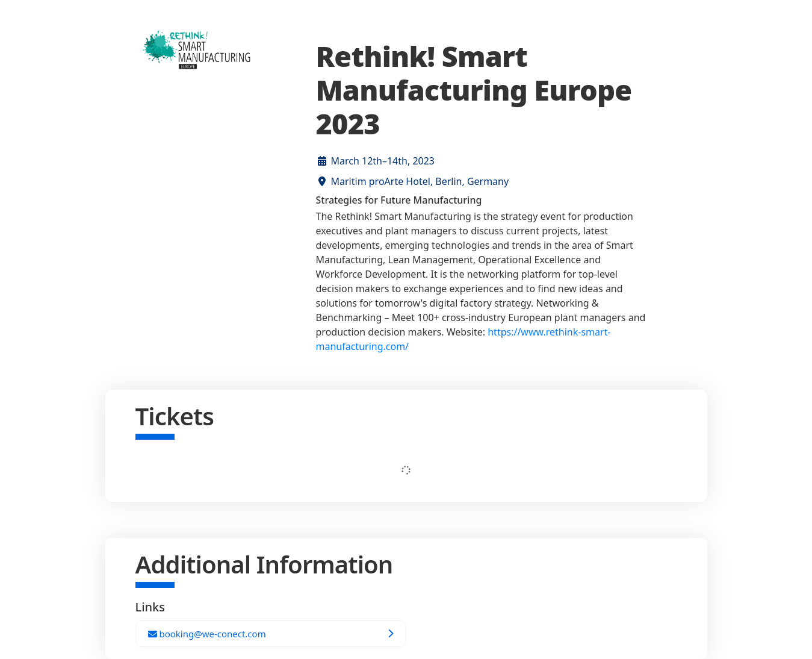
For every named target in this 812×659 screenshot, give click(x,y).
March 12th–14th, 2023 (383, 161)
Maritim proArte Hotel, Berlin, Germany (420, 181)
